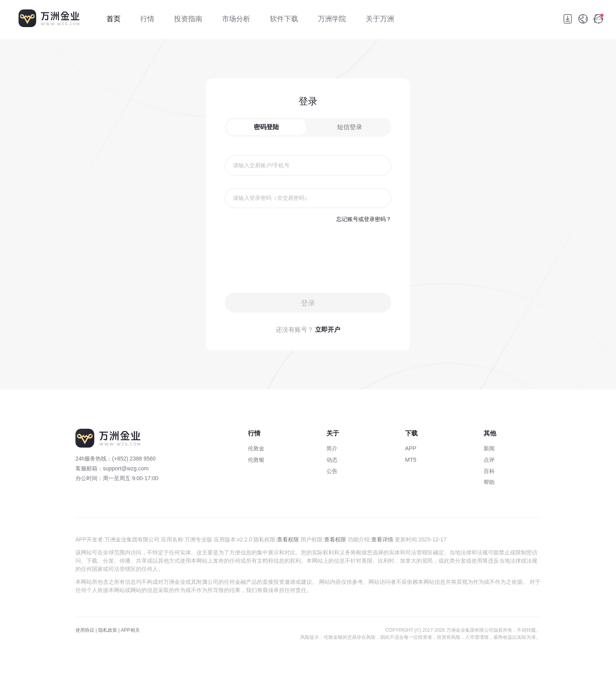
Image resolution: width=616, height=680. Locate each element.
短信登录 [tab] (350, 127)
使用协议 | (86, 630)
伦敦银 (256, 460)
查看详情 (382, 539)
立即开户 (328, 330)
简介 (332, 448)
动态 (332, 460)
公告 (332, 471)
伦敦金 (256, 448)
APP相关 (130, 630)
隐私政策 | (109, 630)
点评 (489, 460)
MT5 (411, 460)
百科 (489, 471)
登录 (308, 303)
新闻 (489, 448)
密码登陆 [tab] (266, 127)
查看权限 (288, 539)
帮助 (489, 482)
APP (411, 448)
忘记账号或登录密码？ (364, 219)
